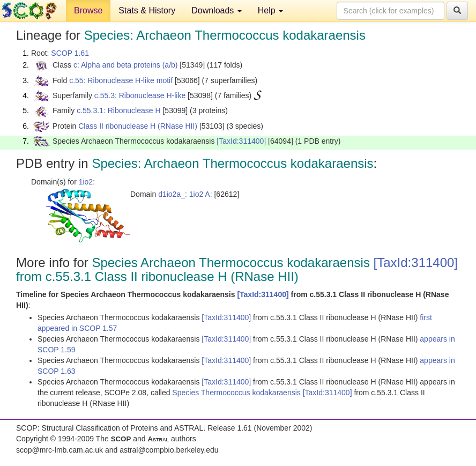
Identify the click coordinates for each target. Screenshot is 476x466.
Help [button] (270, 10)
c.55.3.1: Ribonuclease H (118, 110)
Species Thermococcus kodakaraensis (237, 393)
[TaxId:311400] (241, 141)
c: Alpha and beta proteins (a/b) (126, 65)
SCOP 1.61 (70, 53)
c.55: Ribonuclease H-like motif (121, 80)
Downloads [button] (217, 10)
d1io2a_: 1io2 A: (185, 194)
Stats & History (147, 10)
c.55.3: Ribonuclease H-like (140, 95)
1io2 (86, 182)
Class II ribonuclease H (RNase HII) (138, 126)
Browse (88, 10)
